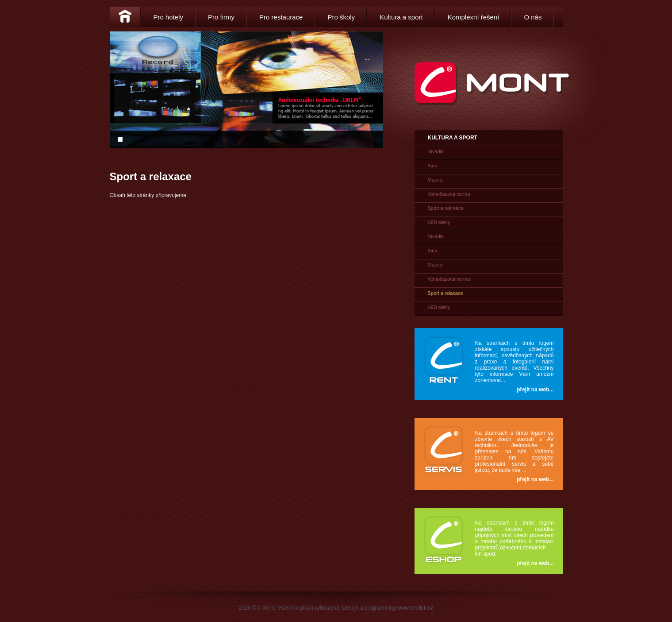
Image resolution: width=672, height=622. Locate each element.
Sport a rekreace (446, 208)
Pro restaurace (281, 17)
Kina (433, 166)
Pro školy (341, 17)
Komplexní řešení (474, 17)
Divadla (436, 151)
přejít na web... (535, 390)
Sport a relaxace (445, 293)
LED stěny (439, 222)
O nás (533, 17)
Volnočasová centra (449, 194)
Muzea (435, 180)
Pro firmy (221, 17)
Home (125, 17)
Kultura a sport (401, 17)
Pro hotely (169, 17)
